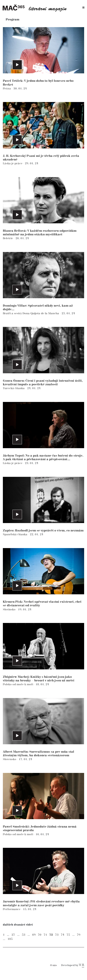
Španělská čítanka (15, 534)
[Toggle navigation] (83, 8)
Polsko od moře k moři (18, 684)
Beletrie (8, 238)
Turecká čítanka (14, 388)
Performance (12, 909)
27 (13, 935)
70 (40, 935)
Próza (7, 89)
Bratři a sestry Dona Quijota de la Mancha (31, 313)
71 (45, 935)
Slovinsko (10, 609)
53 (24, 935)
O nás (53, 965)
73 (57, 935)
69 (34, 935)
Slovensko (10, 759)
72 (51, 935)
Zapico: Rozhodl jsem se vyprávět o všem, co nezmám (43, 531)
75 (68, 935)
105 (10, 939)
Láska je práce (13, 163)
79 (79, 935)
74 (63, 935)
